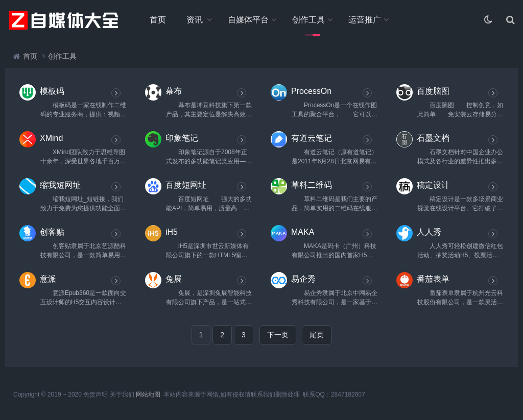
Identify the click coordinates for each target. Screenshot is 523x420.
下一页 (278, 335)
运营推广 (365, 20)
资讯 (195, 20)
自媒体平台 (248, 20)
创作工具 (308, 20)
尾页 (317, 335)
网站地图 (148, 394)
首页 (158, 20)
